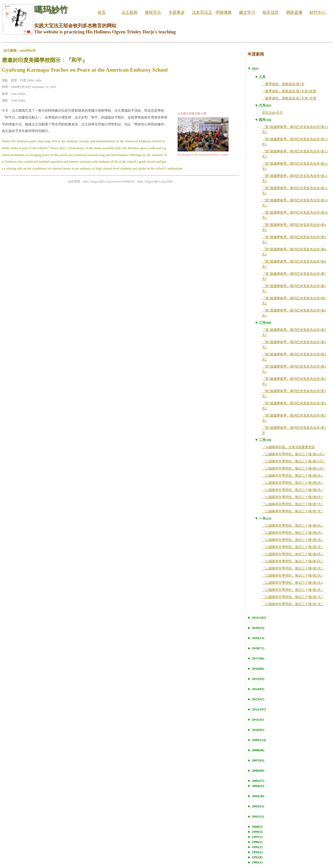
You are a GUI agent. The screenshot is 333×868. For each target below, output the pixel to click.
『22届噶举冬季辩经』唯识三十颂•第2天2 (292, 583)
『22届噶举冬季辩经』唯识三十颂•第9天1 (292, 483)
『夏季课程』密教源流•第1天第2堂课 (289, 91)
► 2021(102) (257, 618)
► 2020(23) (256, 628)
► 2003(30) (256, 796)
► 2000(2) (255, 827)
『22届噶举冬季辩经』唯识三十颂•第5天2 (292, 540)
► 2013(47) (256, 699)
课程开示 (153, 12)
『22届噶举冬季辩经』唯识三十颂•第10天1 (293, 468)
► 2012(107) (257, 709)
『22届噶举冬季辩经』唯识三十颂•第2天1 (292, 590)
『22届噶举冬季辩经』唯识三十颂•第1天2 (292, 597)
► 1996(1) (255, 842)
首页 (102, 12)
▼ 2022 (253, 68)
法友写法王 (202, 12)
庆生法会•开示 (272, 113)
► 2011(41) (256, 720)
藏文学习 (247, 12)
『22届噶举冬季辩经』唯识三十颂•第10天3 (293, 454)
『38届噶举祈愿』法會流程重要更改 (288, 447)
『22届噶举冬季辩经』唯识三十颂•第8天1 (292, 497)
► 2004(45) (256, 786)
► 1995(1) (255, 847)
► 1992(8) (255, 857)
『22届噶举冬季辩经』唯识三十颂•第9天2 (292, 476)
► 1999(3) (255, 832)
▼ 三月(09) (263, 323)
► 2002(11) (256, 806)
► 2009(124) (257, 740)
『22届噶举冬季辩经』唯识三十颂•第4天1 (292, 561)
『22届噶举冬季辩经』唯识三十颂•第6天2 (292, 526)
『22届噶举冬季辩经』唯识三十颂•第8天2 (292, 490)
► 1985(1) (255, 862)
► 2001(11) (256, 816)
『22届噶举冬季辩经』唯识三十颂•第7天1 (292, 511)
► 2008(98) (256, 750)
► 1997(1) (255, 837)
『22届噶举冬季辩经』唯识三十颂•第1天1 (292, 604)
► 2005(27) (256, 781)
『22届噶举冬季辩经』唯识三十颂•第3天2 (292, 568)
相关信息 (271, 12)
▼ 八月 (260, 77)
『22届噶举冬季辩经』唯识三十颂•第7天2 (292, 504)
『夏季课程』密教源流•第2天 (283, 84)
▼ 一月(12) (263, 518)
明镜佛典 (224, 12)
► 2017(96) (256, 658)
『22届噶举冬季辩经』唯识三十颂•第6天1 (292, 533)
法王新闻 (129, 12)
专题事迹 (177, 12)
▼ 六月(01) (263, 105)
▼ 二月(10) (263, 440)
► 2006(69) (256, 770)
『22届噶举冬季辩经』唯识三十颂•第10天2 (293, 461)
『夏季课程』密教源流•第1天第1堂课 (289, 98)
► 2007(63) (256, 760)
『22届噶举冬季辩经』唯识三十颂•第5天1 (292, 547)
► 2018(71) (256, 648)
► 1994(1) (255, 852)
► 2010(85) (256, 730)
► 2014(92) (256, 689)
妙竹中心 (318, 12)
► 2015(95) (256, 679)
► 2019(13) (256, 638)
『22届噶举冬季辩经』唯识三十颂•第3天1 (292, 575)
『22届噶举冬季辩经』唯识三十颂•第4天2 (292, 554)
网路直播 (294, 12)
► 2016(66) (256, 669)
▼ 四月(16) (263, 120)
